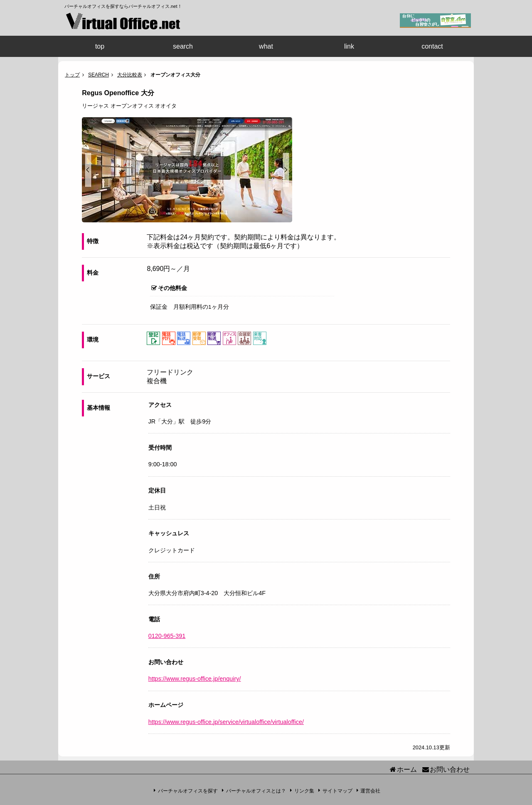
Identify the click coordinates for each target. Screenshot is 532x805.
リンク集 (304, 790)
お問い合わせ (450, 769)
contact (432, 46)
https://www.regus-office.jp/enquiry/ (195, 679)
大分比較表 (130, 75)
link (349, 46)
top (100, 46)
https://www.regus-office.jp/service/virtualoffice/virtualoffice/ (226, 722)
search (183, 46)
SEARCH (99, 75)
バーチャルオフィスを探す (188, 790)
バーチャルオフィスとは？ (256, 790)
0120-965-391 (167, 636)
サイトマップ (337, 790)
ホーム (407, 769)
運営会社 (370, 790)
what (266, 46)
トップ (72, 75)
